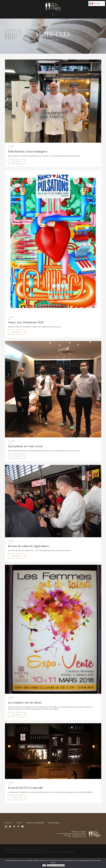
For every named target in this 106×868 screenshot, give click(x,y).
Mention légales (54, 823)
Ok (44, 865)
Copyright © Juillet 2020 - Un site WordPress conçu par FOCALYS (27, 849)
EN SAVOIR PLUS (17, 161)
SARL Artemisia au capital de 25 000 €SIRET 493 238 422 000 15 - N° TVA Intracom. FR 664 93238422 (39, 852)
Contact (19, 823)
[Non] (103, 863)
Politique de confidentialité (35, 823)
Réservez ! (8, 823)
